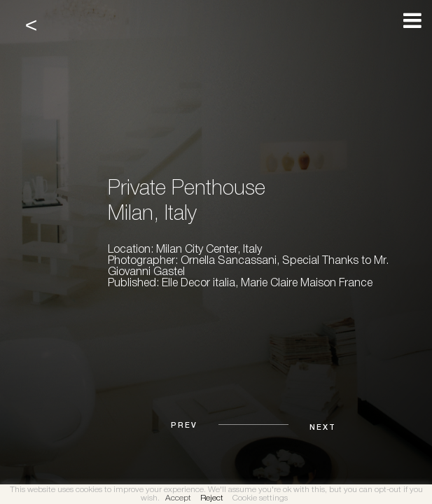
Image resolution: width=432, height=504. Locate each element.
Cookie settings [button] (260, 498)
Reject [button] (212, 498)
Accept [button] (178, 498)
